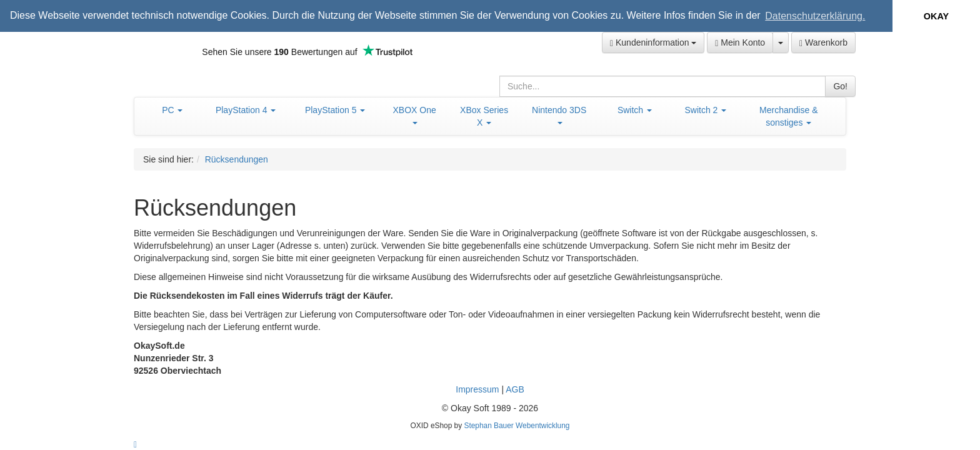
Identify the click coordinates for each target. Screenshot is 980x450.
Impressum (477, 389)
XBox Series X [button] (484, 116)
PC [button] (172, 109)
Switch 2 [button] (705, 109)
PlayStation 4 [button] (246, 109)
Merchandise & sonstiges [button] (788, 116)
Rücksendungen (237, 159)
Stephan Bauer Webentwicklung (517, 425)
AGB (515, 389)
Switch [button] (635, 109)
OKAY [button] (936, 16)
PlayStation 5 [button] (335, 109)
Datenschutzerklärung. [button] (815, 16)
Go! (840, 86)
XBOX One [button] (415, 114)
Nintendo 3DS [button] (559, 114)
